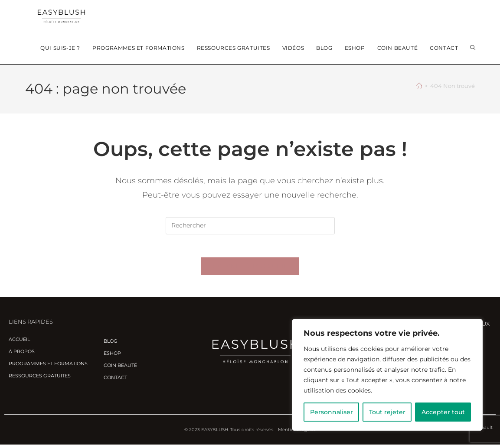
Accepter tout (443, 412)
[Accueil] (419, 86)
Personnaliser (332, 412)
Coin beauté (120, 368)
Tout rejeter (387, 412)
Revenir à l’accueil (250, 269)
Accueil (19, 343)
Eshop (112, 356)
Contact (115, 380)
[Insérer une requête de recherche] (250, 226)
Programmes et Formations (48, 367)
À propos (22, 355)
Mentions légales (297, 433)
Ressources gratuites (40, 379)
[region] (387, 375)
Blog (111, 344)
